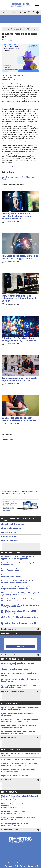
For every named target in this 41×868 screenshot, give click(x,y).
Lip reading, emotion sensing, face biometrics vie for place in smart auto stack (19, 576)
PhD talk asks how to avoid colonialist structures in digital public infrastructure (20, 708)
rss (20, 12)
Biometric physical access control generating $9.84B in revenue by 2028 (18, 600)
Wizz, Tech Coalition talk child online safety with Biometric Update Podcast (19, 686)
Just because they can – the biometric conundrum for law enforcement (20, 680)
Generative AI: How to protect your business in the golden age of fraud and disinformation (19, 765)
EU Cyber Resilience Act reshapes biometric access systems (20, 674)
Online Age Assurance (9, 537)
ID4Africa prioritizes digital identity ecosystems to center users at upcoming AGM (20, 732)
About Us (6, 12)
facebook (33, 12)
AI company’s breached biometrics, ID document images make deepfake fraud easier (19, 588)
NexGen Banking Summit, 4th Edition (20, 825)
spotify (38, 12)
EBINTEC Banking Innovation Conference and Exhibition (20, 806)
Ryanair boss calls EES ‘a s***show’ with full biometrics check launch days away (17, 582)
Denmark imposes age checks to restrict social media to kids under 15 (20, 419)
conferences (16, 177)
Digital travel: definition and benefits (15, 776)
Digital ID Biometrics (9, 738)
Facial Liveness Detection (10, 541)
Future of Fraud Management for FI (15, 75)
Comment (33, 29)
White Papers (20, 866)
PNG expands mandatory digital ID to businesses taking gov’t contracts (20, 257)
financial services (28, 177)
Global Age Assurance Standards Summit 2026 (20, 819)
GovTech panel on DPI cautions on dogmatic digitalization (17, 714)
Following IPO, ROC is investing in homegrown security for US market (19, 340)
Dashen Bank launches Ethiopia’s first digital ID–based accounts (19, 564)
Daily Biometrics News (9, 629)
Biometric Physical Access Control (14, 524)
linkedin (25, 12)
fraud (4, 179)
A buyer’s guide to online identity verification (18, 760)
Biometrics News (14, 863)
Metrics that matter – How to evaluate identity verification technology (18, 771)
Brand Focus (28, 863)
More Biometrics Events (10, 830)
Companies (32, 866)
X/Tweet (17, 29)
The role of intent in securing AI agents (15, 669)
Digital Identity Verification (11, 528)
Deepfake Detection (9, 532)
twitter (29, 12)
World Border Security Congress (20, 813)
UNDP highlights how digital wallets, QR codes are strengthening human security (19, 726)
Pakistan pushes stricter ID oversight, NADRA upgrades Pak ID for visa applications (18, 558)
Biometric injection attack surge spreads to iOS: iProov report (19, 624)
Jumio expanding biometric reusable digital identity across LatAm (20, 379)
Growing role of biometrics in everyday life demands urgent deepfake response (17, 216)
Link (25, 29)
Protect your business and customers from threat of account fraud (20, 755)
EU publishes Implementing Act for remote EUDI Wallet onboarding (18, 612)
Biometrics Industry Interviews (12, 691)
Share (8, 29)
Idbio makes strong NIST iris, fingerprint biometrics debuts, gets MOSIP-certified (20, 606)
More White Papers (8, 780)
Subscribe (14, 12)
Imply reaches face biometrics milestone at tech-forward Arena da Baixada (20, 298)
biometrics (6, 177)
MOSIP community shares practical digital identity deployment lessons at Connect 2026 (19, 720)
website (11, 167)
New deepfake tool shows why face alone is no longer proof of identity (18, 570)
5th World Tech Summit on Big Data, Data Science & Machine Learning (20, 798)
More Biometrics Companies (12, 655)
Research (8, 866)
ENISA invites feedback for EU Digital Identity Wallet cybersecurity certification (20, 594)
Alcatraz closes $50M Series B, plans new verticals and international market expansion (20, 618)
